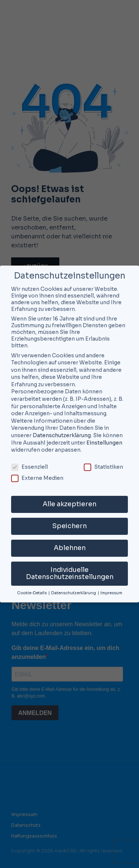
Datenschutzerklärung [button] (74, 593)
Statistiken (103, 467)
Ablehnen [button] (70, 548)
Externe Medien (37, 478)
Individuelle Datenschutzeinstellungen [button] (70, 573)
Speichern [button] (69, 526)
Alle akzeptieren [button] (69, 504)
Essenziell (29, 467)
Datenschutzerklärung (62, 435)
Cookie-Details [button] (32, 593)
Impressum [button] (111, 593)
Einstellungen (104, 443)
